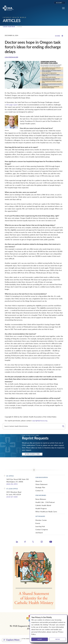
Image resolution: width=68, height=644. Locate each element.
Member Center (41, 520)
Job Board (39, 533)
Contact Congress (42, 530)
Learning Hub (40, 527)
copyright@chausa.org (39, 421)
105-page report (12, 105)
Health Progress (41, 509)
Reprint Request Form (32, 454)
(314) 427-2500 (12, 497)
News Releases (41, 499)
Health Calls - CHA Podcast (45, 502)
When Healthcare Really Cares (46, 512)
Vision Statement (41, 484)
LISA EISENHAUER (11, 57)
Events (38, 523)
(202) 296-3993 (12, 484)
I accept (40, 639)
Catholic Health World (10, 27)
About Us (39, 481)
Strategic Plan (40, 488)
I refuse (57, 639)
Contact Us (39, 491)
